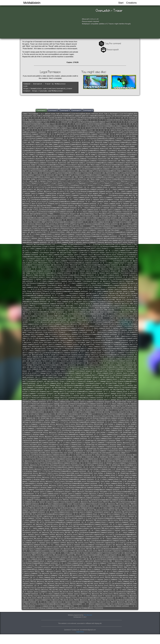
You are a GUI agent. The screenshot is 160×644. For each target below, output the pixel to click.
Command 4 (76, 111)
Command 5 (88, 111)
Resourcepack (110, 49)
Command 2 (53, 111)
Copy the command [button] (110, 43)
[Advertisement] (152, 41)
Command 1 (41, 111)
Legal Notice (80, 632)
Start (121, 3)
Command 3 (65, 111)
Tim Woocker (88, 615)
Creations (131, 3)
